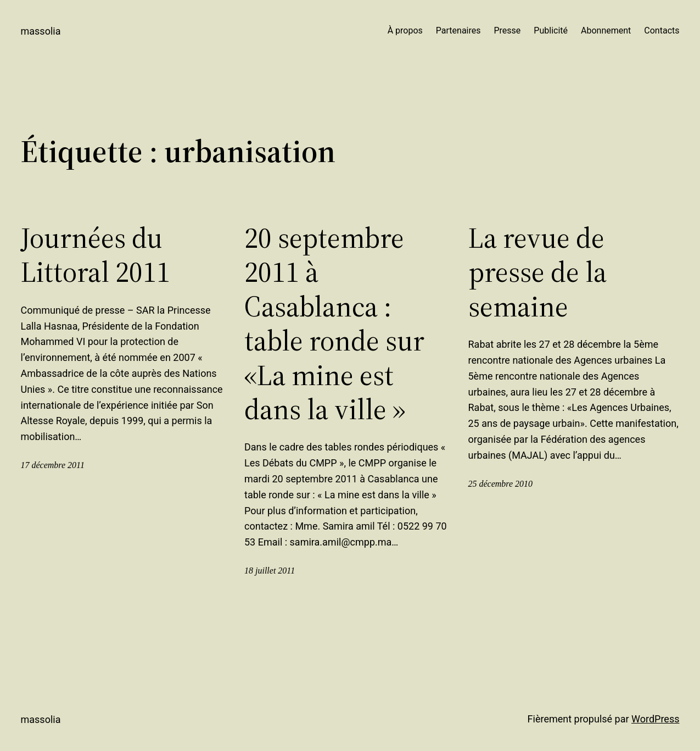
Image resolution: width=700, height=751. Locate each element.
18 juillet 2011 (270, 571)
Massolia (41, 31)
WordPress (655, 719)
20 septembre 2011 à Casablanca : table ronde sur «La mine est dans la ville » (334, 324)
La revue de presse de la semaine (537, 272)
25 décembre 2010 (501, 484)
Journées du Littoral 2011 (96, 255)
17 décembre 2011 (53, 465)
